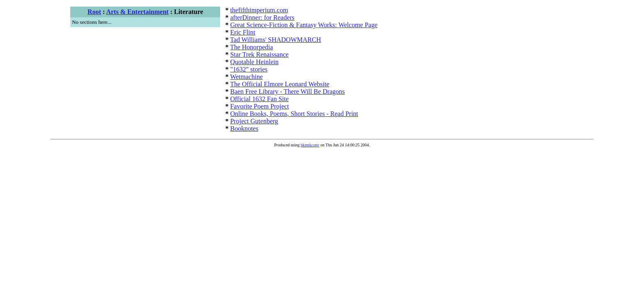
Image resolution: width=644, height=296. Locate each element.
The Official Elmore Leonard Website (280, 84)
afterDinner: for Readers (262, 17)
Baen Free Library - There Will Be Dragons (287, 91)
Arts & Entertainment (137, 12)
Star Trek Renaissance (259, 54)
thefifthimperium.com (259, 10)
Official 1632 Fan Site (259, 99)
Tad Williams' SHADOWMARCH (275, 40)
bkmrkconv (310, 145)
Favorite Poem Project (259, 106)
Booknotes (244, 128)
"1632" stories (249, 69)
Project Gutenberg (254, 121)
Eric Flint (243, 32)
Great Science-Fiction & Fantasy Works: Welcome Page (304, 25)
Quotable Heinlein (254, 62)
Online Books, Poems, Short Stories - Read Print (294, 114)
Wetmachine (246, 77)
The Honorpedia (251, 47)
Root (94, 12)
